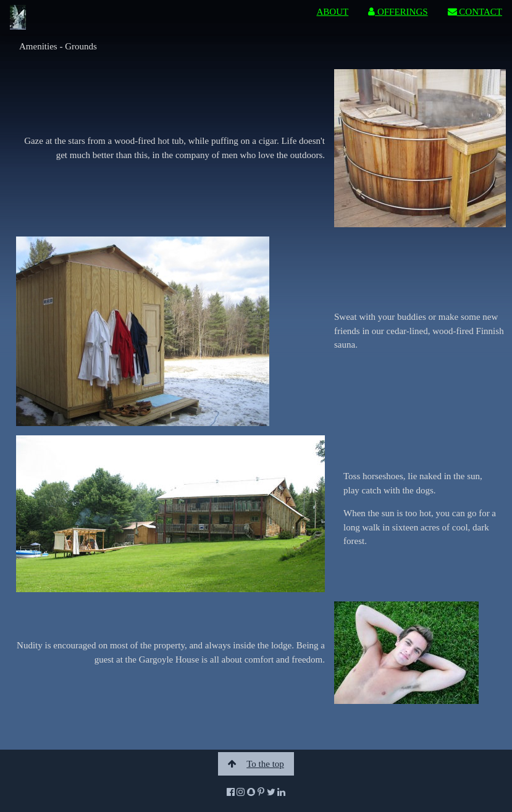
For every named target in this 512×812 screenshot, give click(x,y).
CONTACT (475, 12)
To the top (256, 764)
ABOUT (333, 12)
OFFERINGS (398, 12)
